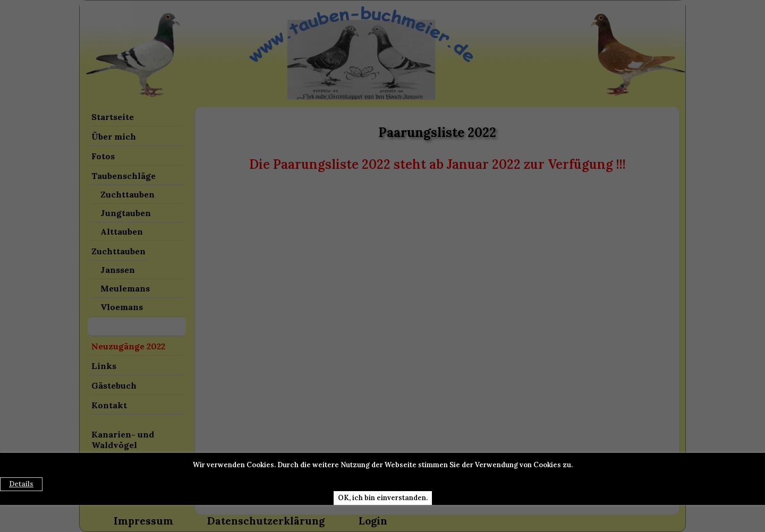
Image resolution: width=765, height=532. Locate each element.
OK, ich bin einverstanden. (383, 498)
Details (21, 484)
